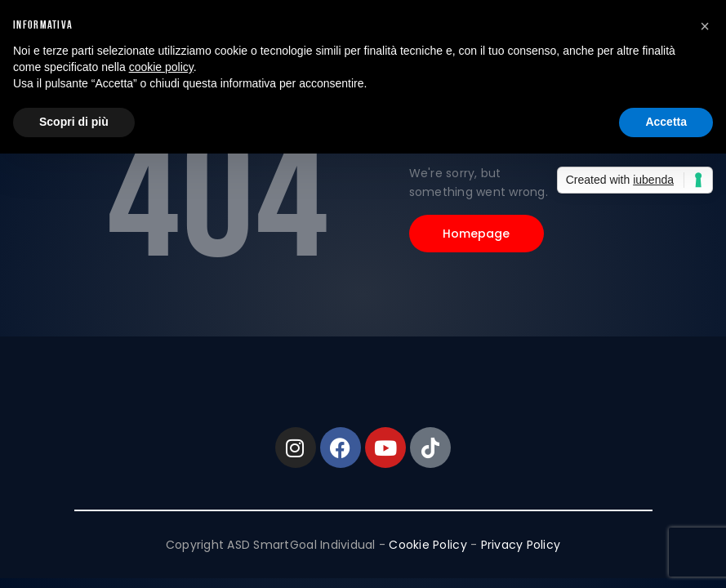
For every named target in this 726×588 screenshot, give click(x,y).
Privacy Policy (521, 545)
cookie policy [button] (161, 67)
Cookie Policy (428, 545)
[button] (705, 26)
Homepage (477, 234)
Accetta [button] (666, 122)
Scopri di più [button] (74, 122)
